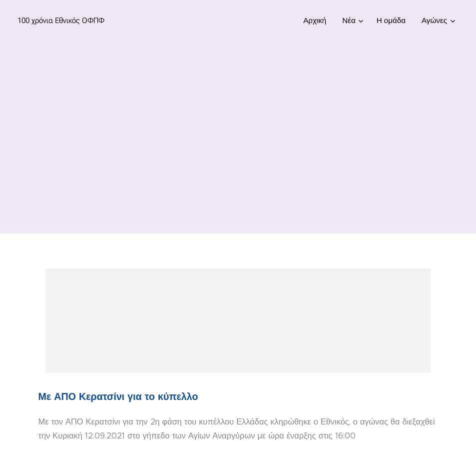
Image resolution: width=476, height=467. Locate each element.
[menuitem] (317, 20)
